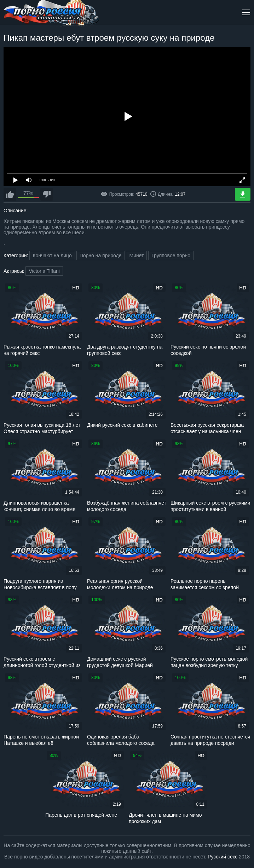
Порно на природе (101, 255)
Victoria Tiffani (44, 271)
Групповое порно (171, 255)
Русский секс (223, 857)
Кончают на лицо (52, 255)
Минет (136, 255)
